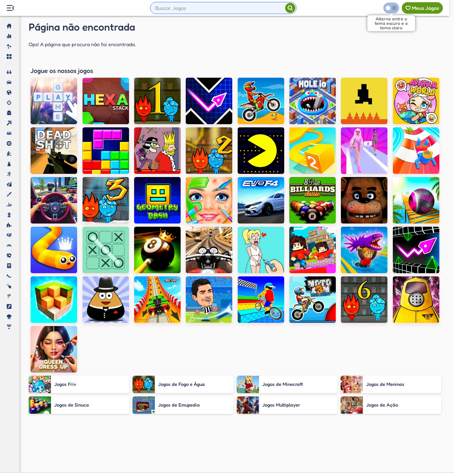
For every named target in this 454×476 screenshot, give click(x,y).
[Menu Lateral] (10, 8)
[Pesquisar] (290, 8)
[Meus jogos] (422, 8)
